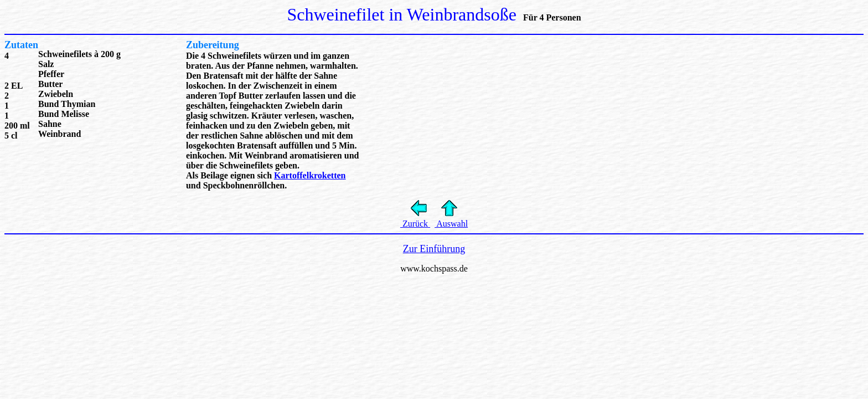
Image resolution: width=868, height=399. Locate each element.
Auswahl (451, 224)
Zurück (415, 224)
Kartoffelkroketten (310, 175)
